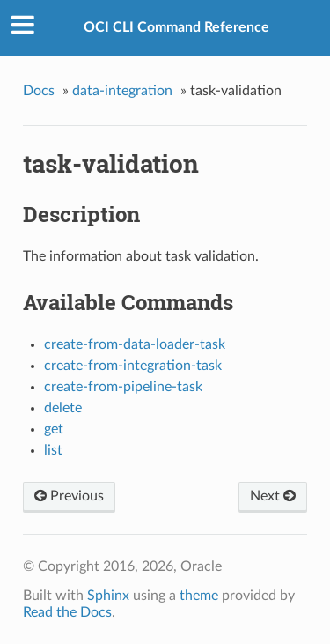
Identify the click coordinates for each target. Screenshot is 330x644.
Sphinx (108, 596)
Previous (69, 496)
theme (199, 596)
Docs (39, 91)
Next (273, 496)
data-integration (122, 91)
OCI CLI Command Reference (176, 27)
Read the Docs (67, 612)
